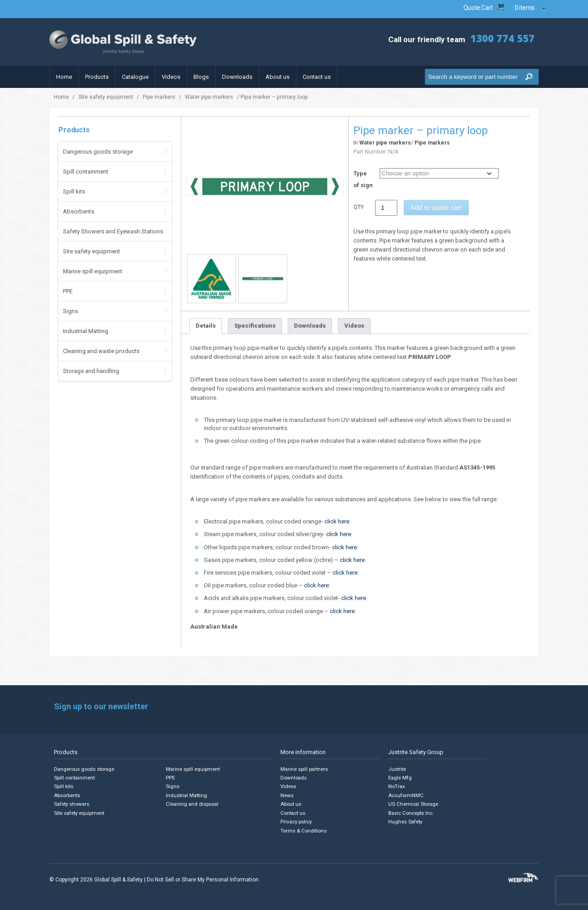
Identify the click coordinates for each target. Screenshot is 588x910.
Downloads (237, 77)
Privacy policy (297, 821)
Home (64, 77)
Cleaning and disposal (193, 804)
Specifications (255, 326)
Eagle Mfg (400, 778)
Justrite (397, 769)
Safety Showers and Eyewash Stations (113, 231)
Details (206, 326)
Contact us (317, 77)
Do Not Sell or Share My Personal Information (203, 878)
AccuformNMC (406, 795)
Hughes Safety (406, 821)
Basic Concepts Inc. (412, 812)
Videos (171, 77)
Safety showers (72, 804)
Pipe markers (159, 97)
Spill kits (74, 191)
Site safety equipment (106, 97)
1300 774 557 (500, 38)
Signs (70, 311)
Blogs (201, 77)
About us (277, 77)
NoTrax (397, 787)
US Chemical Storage (414, 804)
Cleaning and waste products (101, 351)
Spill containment (86, 172)
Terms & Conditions (304, 830)
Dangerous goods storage (98, 152)
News (287, 795)
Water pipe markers (209, 97)
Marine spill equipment (93, 271)
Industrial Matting (86, 331)
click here (337, 521)
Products (97, 77)
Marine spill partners (305, 769)
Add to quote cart (436, 207)
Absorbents (79, 211)
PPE (68, 291)
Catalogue (135, 77)
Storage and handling (91, 371)
